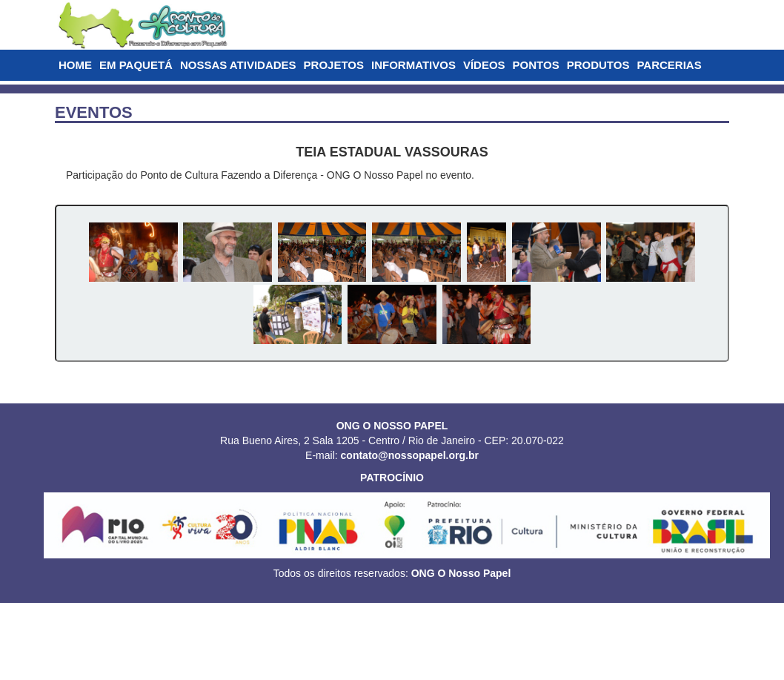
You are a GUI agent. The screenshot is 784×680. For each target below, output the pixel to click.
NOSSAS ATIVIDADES (238, 65)
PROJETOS (334, 65)
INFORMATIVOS (413, 65)
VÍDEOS (484, 65)
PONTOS (536, 65)
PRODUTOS (598, 65)
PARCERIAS (669, 65)
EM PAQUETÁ (136, 65)
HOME (75, 65)
